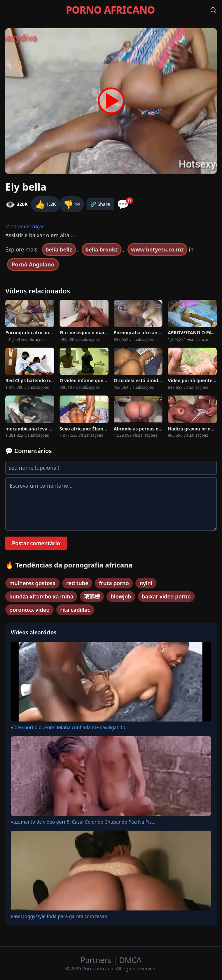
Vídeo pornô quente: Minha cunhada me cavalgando (68, 727)
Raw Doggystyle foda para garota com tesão (59, 916)
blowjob (121, 596)
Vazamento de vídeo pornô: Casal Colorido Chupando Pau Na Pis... (83, 822)
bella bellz (59, 249)
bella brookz (102, 249)
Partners (97, 960)
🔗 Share (100, 204)
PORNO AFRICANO (110, 10)
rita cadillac (75, 610)
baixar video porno (166, 596)
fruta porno (114, 583)
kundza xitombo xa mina (41, 596)
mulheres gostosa (32, 583)
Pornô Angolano (33, 264)
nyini (146, 583)
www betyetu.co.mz (158, 249)
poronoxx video (29, 610)
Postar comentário (36, 543)
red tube (77, 583)
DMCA (130, 960)
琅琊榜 (92, 596)
